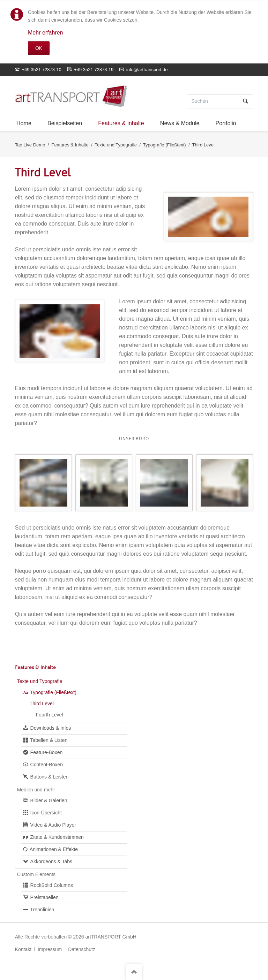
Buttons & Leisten (50, 777)
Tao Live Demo (30, 145)
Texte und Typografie (116, 145)
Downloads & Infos (51, 728)
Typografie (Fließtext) (165, 145)
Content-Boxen (47, 765)
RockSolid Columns (52, 885)
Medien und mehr (36, 790)
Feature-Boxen (47, 752)
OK (39, 48)
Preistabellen (44, 897)
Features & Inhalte (70, 145)
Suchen (246, 101)
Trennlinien (42, 910)
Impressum (50, 949)
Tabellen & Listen (49, 740)
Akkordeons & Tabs (51, 861)
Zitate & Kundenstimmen (57, 837)
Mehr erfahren (46, 33)
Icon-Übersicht (46, 813)
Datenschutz (82, 949)
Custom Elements (36, 874)
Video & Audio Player (53, 825)
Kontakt (23, 949)
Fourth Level (50, 715)
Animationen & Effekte (54, 849)
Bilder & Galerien (49, 800)
